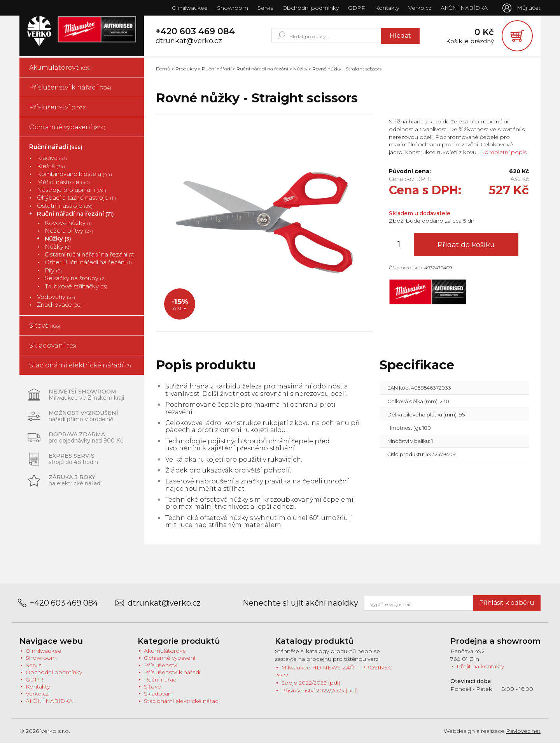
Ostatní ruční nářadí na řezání (90, 254)
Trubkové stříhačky (76, 286)
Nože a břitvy (69, 231)
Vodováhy (56, 297)
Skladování (53, 345)
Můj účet (529, 8)
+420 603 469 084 (195, 32)
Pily (53, 270)
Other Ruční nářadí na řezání (88, 262)
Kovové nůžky (68, 223)
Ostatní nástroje (65, 206)
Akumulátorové (60, 68)
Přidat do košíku (466, 245)
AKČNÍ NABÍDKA (464, 8)
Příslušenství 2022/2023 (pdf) (319, 690)
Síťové (45, 326)
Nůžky (58, 238)
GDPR (357, 8)
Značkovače (59, 305)
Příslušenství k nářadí (70, 87)
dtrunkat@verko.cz (189, 41)
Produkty (186, 69)
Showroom (233, 8)
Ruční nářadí (56, 147)
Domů (163, 69)
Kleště (51, 166)
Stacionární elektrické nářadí (80, 365)
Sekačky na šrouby (75, 278)
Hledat (400, 36)
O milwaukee (190, 8)
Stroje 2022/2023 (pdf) (311, 683)
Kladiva (52, 158)
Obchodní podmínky (311, 8)
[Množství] (401, 244)
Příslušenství (58, 107)
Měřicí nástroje (63, 182)
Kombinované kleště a (74, 174)
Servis (265, 8)
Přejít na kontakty (480, 666)
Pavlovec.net (523, 731)
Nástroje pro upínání (72, 190)
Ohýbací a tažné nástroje (77, 198)
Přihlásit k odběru (507, 603)
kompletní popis (503, 152)
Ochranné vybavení (67, 127)
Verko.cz (420, 8)
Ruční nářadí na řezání (75, 213)
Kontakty (387, 8)
